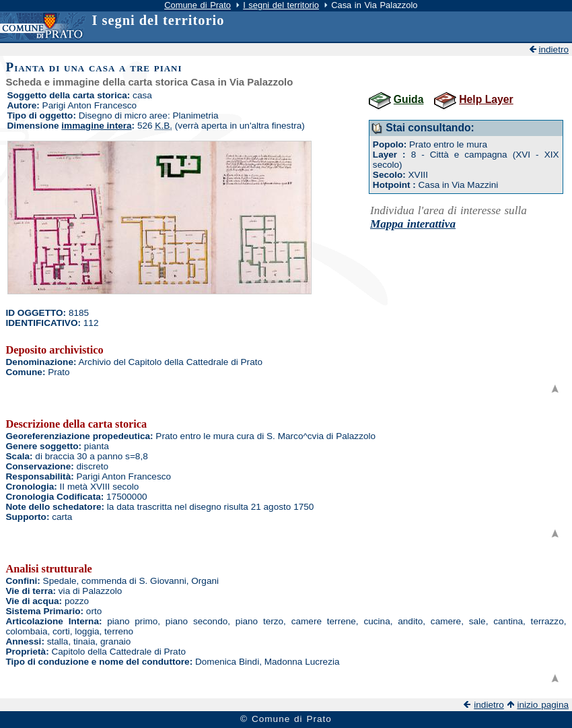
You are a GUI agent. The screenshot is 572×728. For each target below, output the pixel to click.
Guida (409, 99)
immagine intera (96, 126)
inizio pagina (543, 705)
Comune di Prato (198, 5)
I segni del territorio (281, 5)
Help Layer (486, 99)
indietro (553, 49)
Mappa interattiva (413, 224)
